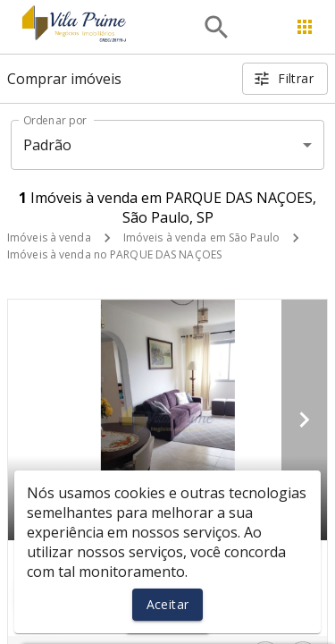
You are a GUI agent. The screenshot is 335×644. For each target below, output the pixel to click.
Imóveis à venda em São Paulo (201, 237)
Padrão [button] (48, 145)
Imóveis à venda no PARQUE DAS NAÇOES (114, 254)
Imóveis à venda (49, 237)
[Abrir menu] (305, 27)
